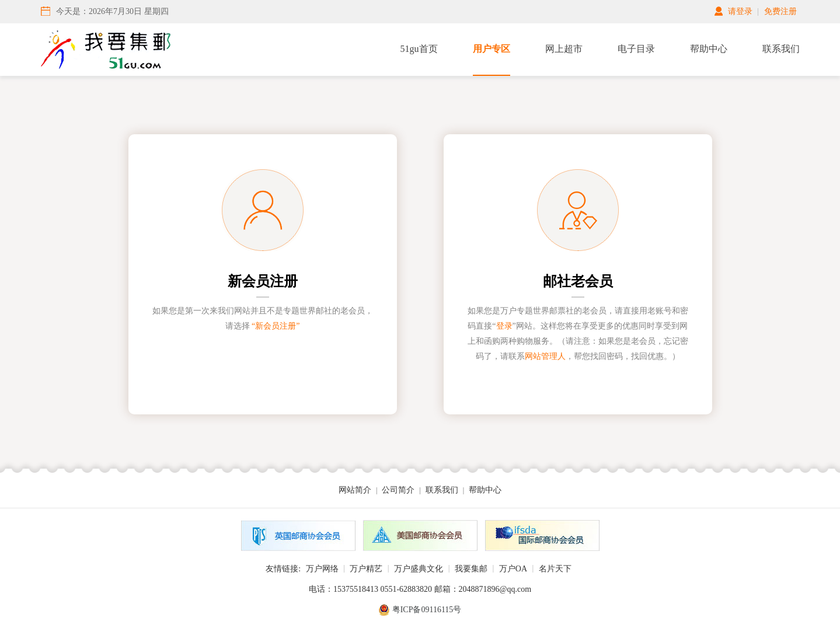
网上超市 (564, 49)
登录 (504, 326)
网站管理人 (545, 356)
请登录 (740, 11)
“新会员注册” (276, 326)
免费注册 (780, 11)
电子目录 (636, 49)
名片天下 (555, 569)
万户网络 (322, 569)
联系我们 (781, 49)
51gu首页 (419, 49)
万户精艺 (366, 569)
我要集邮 (471, 569)
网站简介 (355, 490)
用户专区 (492, 49)
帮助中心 (709, 49)
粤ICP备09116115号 (427, 610)
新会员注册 (263, 281)
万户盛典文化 (419, 569)
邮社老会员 (578, 281)
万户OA (513, 569)
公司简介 (398, 490)
